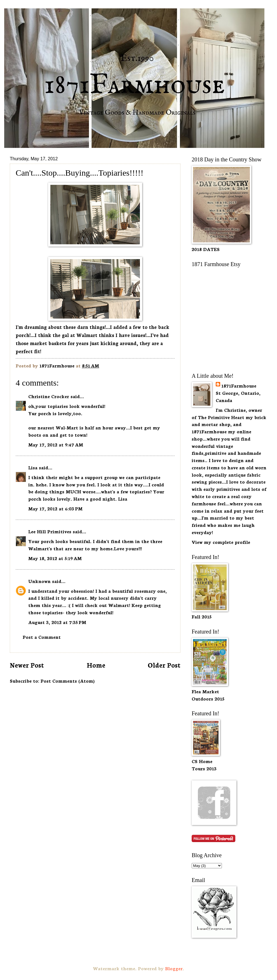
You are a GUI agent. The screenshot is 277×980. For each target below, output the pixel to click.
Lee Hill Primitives (50, 531)
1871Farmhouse (239, 385)
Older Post (164, 665)
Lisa (33, 467)
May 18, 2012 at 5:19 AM (55, 558)
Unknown (39, 581)
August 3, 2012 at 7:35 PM (57, 622)
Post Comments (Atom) (68, 681)
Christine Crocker (49, 396)
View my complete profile (221, 542)
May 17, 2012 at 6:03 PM (55, 508)
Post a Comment (42, 637)
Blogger (174, 968)
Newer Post (27, 665)
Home (96, 665)
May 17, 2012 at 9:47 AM (56, 444)
